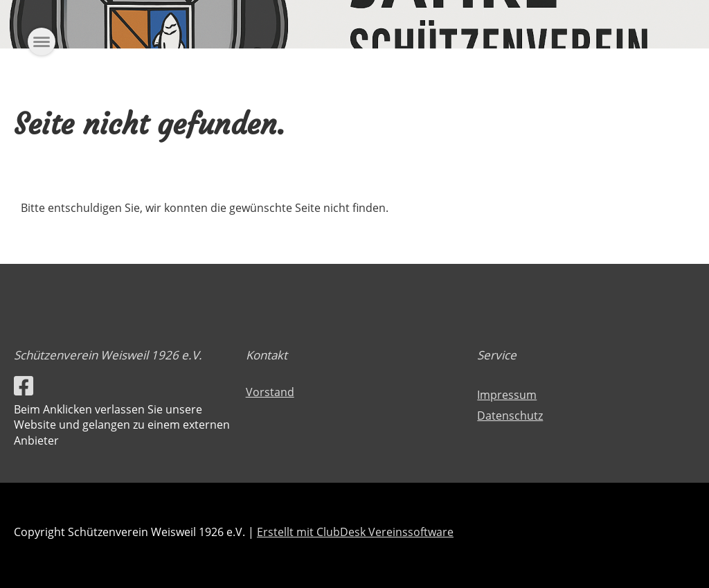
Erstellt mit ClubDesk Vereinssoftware (355, 532)
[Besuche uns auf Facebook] (24, 385)
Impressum (507, 395)
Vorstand (270, 392)
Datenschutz (510, 416)
